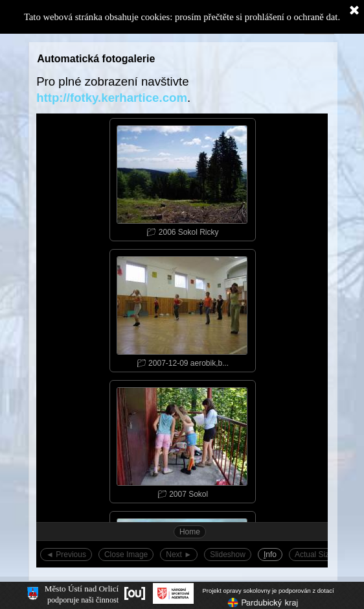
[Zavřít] (354, 11)
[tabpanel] (182, 90)
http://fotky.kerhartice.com (112, 98)
